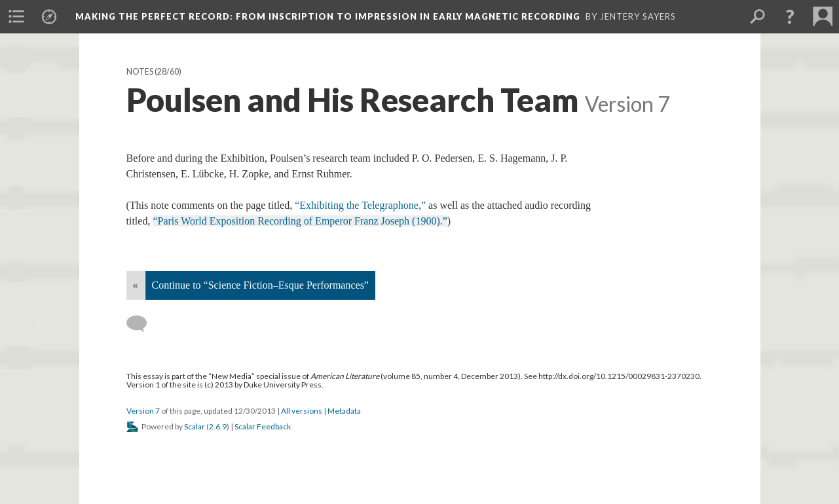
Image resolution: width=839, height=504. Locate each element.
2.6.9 (218, 426)
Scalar (195, 426)
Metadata (344, 411)
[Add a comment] (142, 324)
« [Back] (136, 285)
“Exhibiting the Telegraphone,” (360, 205)
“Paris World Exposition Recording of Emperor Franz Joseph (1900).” (300, 221)
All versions (302, 411)
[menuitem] (16, 16)
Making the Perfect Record (328, 16)
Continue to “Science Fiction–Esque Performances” (260, 285)
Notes (140, 72)
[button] (790, 16)
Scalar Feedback (263, 426)
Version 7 (143, 411)
